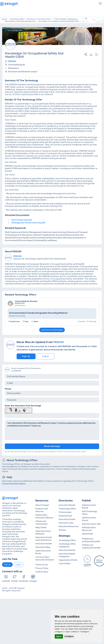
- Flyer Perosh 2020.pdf (21, 220)
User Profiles (65, 564)
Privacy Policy (42, 568)
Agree (59, 636)
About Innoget (42, 505)
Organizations (65, 516)
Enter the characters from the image (23, 406)
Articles (62, 530)
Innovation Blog (43, 547)
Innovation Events (67, 519)
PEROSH (12, 61)
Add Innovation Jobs (91, 524)
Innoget (33, 578)
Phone (8, 389)
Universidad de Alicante (26, 301)
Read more (14, 322)
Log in (46, 356)
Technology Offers (67, 509)
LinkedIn (6, 578)
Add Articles (88, 534)
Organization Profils (68, 560)
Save (25, 322)
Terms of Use (42, 565)
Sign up (26, 356)
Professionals (65, 512)
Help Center (41, 527)
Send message (52, 446)
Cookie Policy (42, 572)
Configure (69, 636)
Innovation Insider (44, 544)
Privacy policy (81, 452)
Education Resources (69, 526)
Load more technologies (52, 330)
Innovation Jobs (66, 523)
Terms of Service (65, 452)
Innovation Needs (67, 505)
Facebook (24, 578)
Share (35, 322)
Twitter (14, 578)
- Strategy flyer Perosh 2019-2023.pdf (28, 223)
